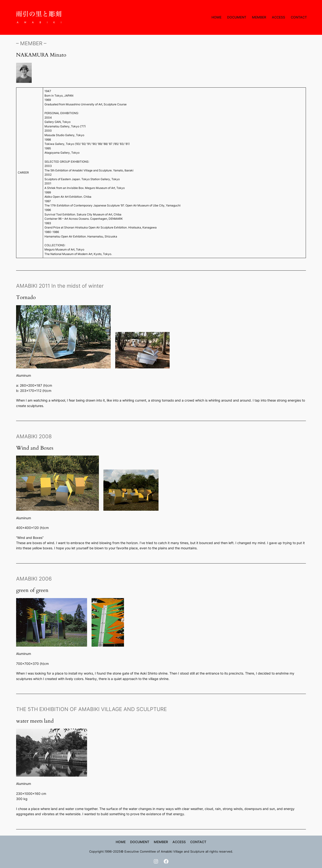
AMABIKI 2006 (34, 579)
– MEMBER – (31, 43)
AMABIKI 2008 (34, 436)
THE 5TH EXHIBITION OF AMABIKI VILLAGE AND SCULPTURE (91, 709)
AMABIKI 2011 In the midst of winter (60, 286)
